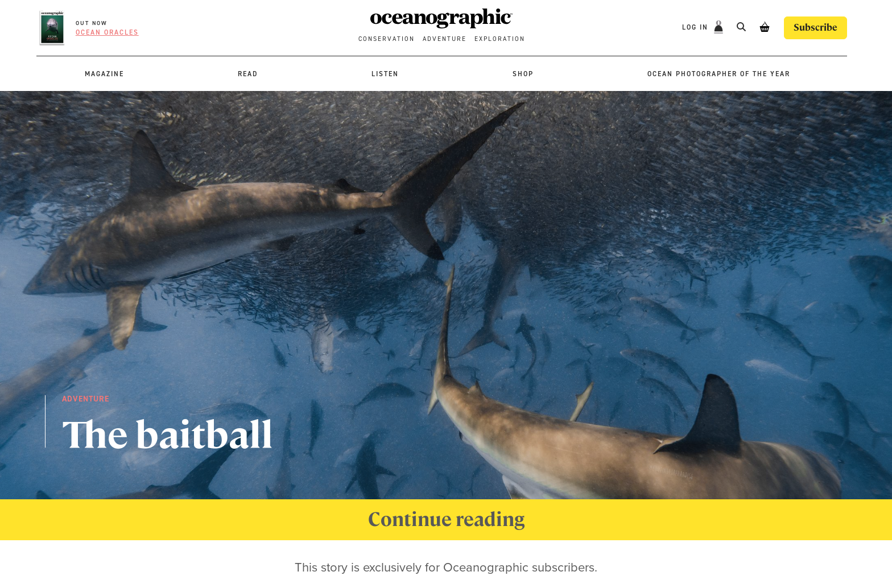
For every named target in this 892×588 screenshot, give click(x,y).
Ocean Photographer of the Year (719, 74)
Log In (697, 27)
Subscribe (815, 28)
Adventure (445, 39)
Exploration (500, 39)
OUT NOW (92, 23)
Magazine (104, 74)
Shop (523, 74)
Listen (385, 74)
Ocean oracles (107, 32)
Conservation (387, 39)
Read (248, 74)
